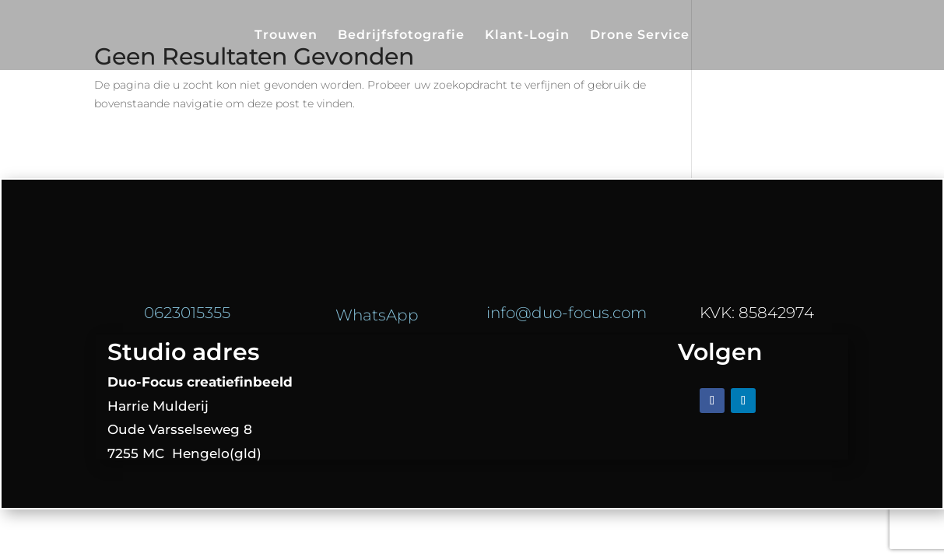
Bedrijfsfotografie (401, 36)
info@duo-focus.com (567, 313)
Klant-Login (527, 36)
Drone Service (640, 36)
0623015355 (187, 313)
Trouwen (286, 36)
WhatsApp (377, 315)
